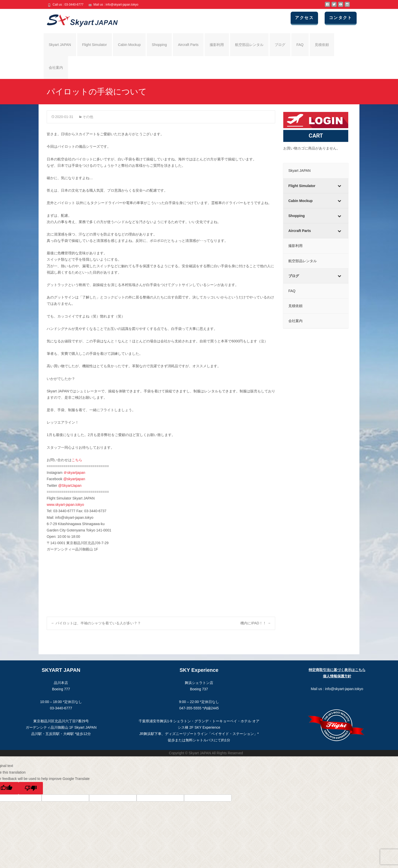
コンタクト (341, 18)
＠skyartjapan (74, 473)
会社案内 (56, 68)
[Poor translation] (31, 788)
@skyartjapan (74, 479)
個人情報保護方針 (337, 676)
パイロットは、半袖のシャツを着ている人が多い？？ (96, 623)
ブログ (280, 45)
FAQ (300, 45)
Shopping (159, 45)
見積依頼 (322, 45)
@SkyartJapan (70, 486)
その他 (88, 117)
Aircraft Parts (188, 45)
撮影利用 (217, 45)
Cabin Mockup (129, 45)
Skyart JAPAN (60, 45)
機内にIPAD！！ (256, 623)
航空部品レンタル (249, 45)
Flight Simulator (95, 45)
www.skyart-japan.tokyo (65, 505)
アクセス (305, 18)
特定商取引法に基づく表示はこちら (337, 670)
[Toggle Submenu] (339, 186)
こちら (77, 460)
